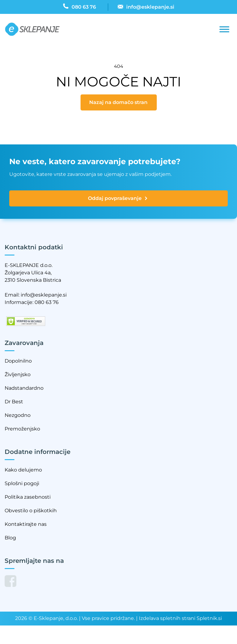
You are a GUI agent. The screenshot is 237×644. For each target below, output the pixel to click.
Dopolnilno (18, 361)
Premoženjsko (22, 429)
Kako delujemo (23, 470)
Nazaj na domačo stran (118, 102)
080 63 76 (47, 302)
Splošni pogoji (22, 483)
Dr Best (14, 402)
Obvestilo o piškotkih (31, 511)
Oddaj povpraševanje (118, 198)
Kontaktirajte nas (26, 524)
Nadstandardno (24, 388)
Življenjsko (18, 374)
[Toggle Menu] (224, 29)
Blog (10, 538)
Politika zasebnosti (28, 497)
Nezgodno (18, 415)
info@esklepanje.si (44, 295)
